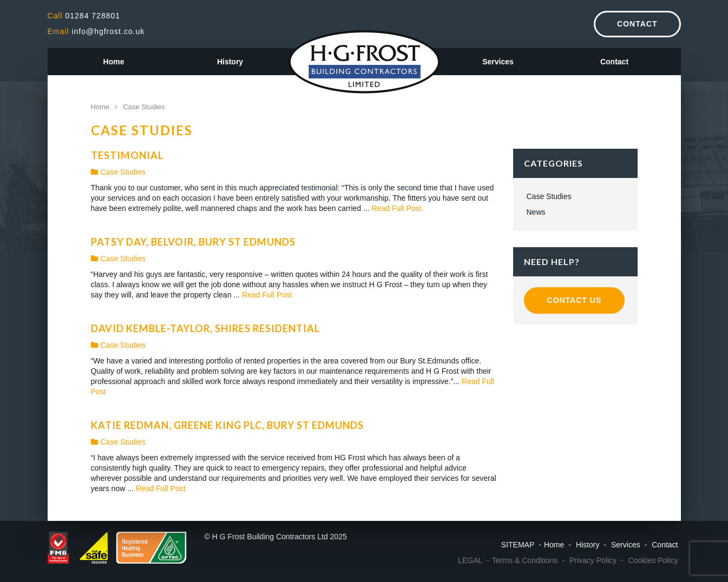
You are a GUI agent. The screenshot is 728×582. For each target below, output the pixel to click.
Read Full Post (397, 208)
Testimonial (127, 155)
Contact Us (575, 300)
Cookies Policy (653, 560)
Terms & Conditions (525, 560)
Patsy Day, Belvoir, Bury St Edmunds (193, 242)
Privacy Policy (593, 560)
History (230, 62)
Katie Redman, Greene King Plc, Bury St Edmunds (227, 425)
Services (498, 62)
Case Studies (118, 172)
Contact (637, 24)
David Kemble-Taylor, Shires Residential (205, 328)
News (536, 212)
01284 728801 (84, 16)
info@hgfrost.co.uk (96, 31)
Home (114, 62)
